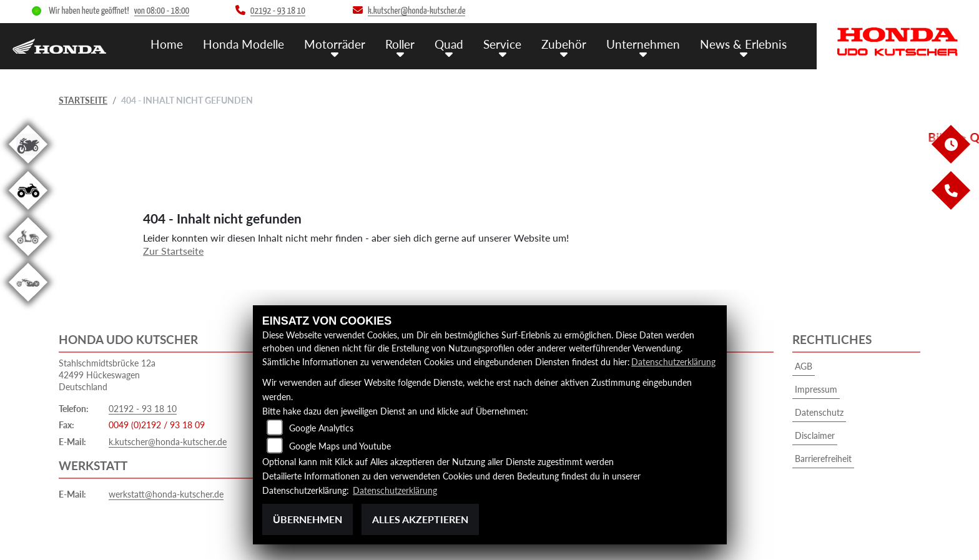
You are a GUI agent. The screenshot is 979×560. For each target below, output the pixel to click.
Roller (400, 44)
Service (502, 44)
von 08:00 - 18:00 (162, 11)
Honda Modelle (244, 44)
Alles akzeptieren (420, 519)
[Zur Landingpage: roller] (28, 258)
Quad (449, 44)
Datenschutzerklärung (673, 362)
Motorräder (335, 44)
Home (167, 44)
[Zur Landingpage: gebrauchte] (28, 166)
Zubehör (564, 44)
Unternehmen (643, 44)
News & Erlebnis (743, 44)
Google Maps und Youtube (340, 446)
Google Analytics (321, 428)
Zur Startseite (173, 251)
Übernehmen (307, 519)
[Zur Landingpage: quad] (28, 212)
